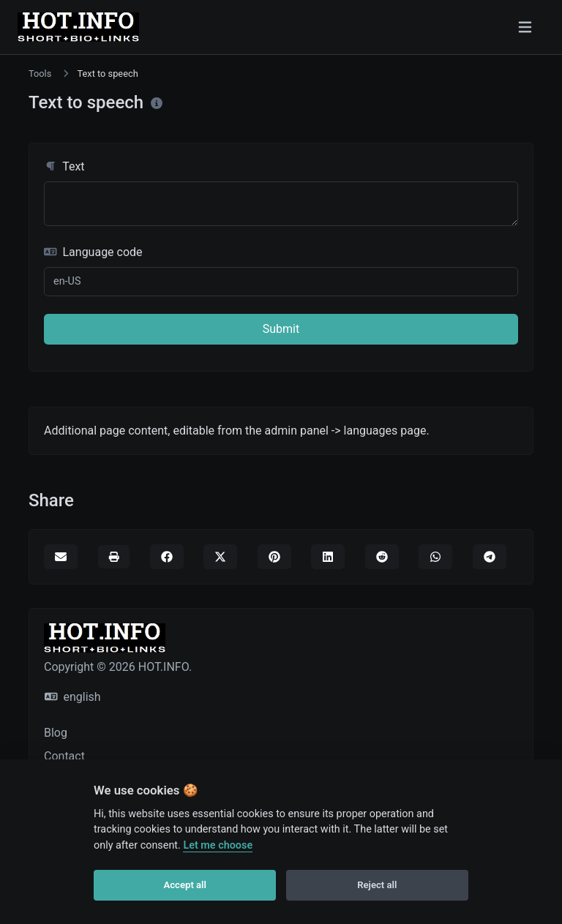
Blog (56, 733)
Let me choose (218, 845)
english (73, 697)
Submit (281, 329)
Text (64, 166)
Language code (93, 252)
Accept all (185, 885)
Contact (64, 756)
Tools (40, 74)
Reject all (377, 885)
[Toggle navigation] (525, 27)
